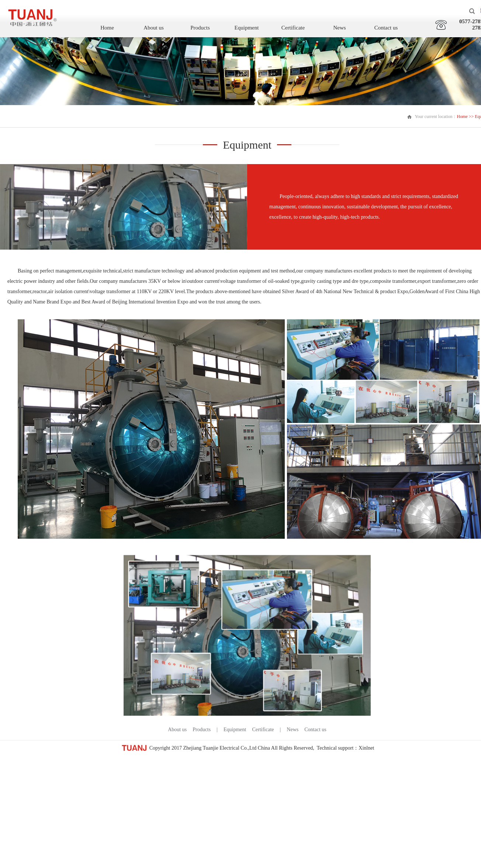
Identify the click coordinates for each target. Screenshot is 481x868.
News (339, 28)
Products (200, 28)
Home (107, 28)
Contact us (386, 28)
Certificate (293, 28)
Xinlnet (366, 748)
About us (154, 28)
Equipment (247, 28)
